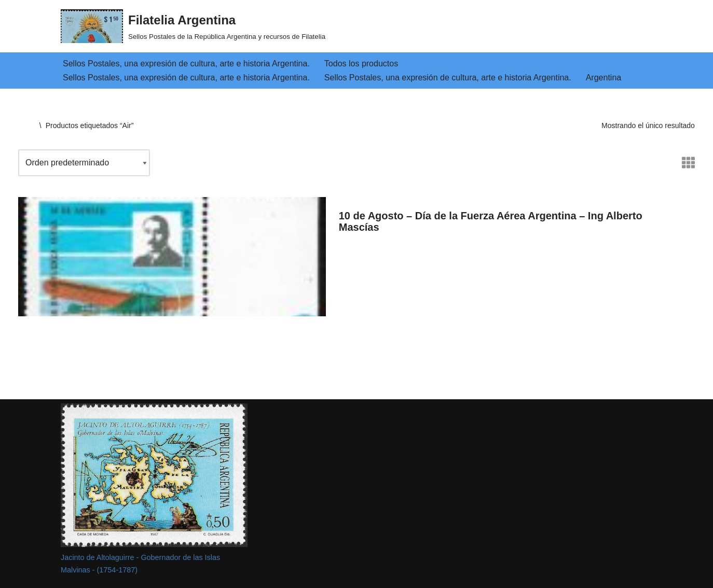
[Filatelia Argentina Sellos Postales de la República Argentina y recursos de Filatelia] (193, 26)
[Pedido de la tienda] (84, 163)
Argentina (604, 78)
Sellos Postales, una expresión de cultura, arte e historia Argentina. (186, 64)
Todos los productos (361, 64)
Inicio (27, 125)
